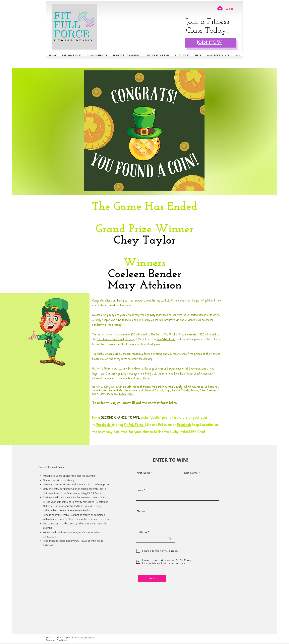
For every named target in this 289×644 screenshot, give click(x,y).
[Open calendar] (170, 539)
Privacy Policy (87, 638)
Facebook (104, 424)
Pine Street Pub (166, 339)
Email (140, 490)
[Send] (152, 578)
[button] (72, 56)
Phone (141, 511)
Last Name (191, 473)
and (114, 424)
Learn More (142, 378)
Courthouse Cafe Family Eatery (116, 339)
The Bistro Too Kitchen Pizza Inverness (174, 334)
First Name (144, 473)
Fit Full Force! (135, 424)
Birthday (144, 532)
